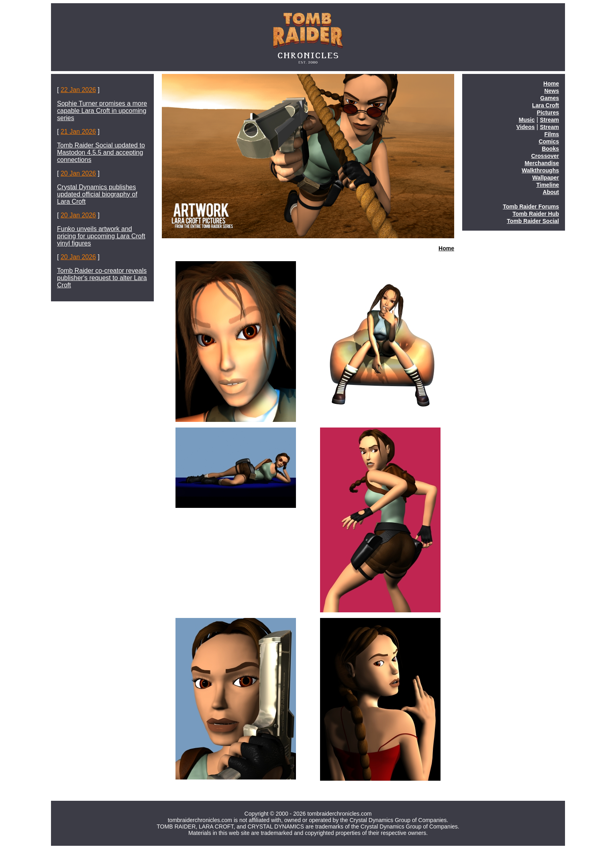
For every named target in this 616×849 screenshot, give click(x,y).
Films (552, 134)
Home (446, 248)
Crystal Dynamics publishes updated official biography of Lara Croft (97, 194)
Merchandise (542, 163)
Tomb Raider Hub (536, 214)
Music (527, 120)
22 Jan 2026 (78, 90)
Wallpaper (546, 178)
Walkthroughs (540, 170)
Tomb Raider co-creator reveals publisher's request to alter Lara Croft (102, 278)
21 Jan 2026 (78, 132)
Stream (550, 120)
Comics (549, 141)
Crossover (545, 156)
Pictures (548, 113)
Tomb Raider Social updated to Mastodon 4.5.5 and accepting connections (101, 152)
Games (550, 98)
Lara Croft (546, 105)
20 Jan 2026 (78, 173)
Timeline (548, 185)
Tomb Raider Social (533, 221)
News (552, 91)
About (551, 192)
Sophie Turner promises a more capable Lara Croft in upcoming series (102, 111)
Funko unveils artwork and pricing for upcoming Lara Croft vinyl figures (101, 236)
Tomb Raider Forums (531, 207)
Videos (526, 127)
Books (550, 149)
